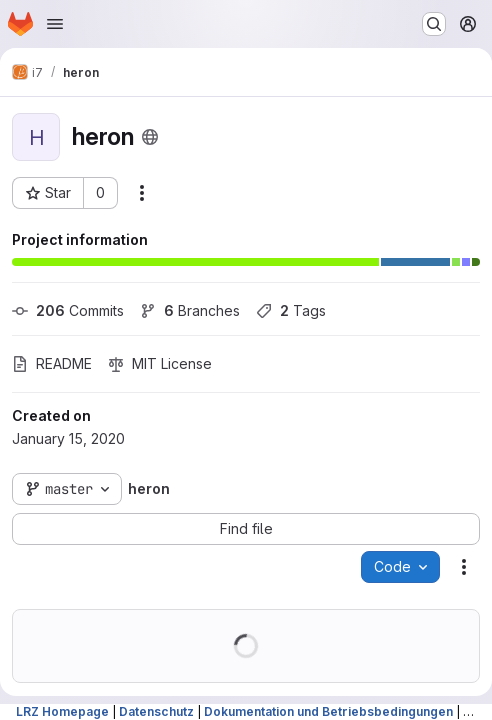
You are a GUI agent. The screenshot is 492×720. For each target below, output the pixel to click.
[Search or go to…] (434, 24)
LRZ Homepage (62, 711)
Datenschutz (156, 711)
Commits (68, 310)
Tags (291, 310)
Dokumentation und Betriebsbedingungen (328, 711)
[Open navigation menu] (55, 24)
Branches (190, 310)
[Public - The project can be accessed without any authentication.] (150, 137)
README (52, 363)
